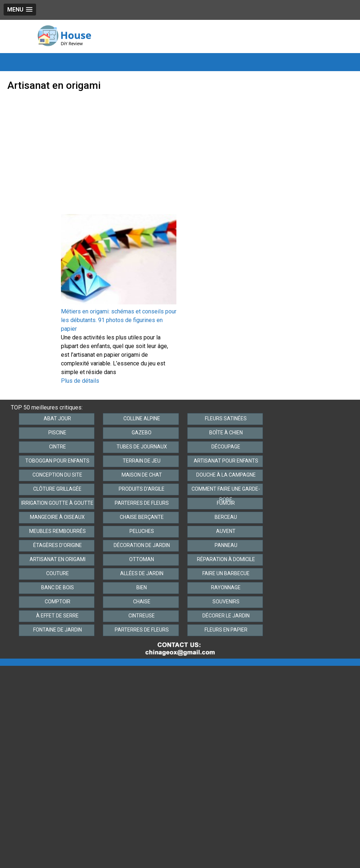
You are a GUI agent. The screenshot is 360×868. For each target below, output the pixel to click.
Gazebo (142, 433)
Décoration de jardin (142, 545)
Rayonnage (226, 587)
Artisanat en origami (58, 559)
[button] (20, 10)
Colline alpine (142, 418)
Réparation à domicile (226, 559)
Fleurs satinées (226, 418)
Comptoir (58, 602)
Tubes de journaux (142, 447)
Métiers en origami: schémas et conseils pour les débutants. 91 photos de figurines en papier (119, 320)
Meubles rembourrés (58, 531)
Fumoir (226, 503)
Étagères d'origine (58, 545)
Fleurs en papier (226, 630)
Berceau (226, 517)
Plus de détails (80, 381)
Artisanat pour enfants (226, 461)
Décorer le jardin (226, 616)
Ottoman (142, 559)
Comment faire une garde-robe (226, 491)
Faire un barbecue (226, 573)
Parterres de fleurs (142, 503)
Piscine (57, 433)
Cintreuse (142, 616)
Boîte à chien (226, 433)
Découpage (226, 447)
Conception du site (57, 475)
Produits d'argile (142, 489)
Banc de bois (58, 587)
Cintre (58, 447)
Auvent (226, 531)
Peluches (142, 531)
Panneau (226, 545)
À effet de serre (57, 616)
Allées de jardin (142, 573)
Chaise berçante (142, 517)
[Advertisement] (180, 146)
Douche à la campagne (226, 475)
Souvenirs (226, 602)
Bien (142, 587)
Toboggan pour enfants (57, 461)
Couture (58, 573)
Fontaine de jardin (58, 630)
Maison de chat (142, 475)
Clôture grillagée (57, 489)
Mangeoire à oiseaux (57, 517)
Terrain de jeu (142, 461)
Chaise (142, 602)
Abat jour (57, 418)
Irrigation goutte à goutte (57, 503)
